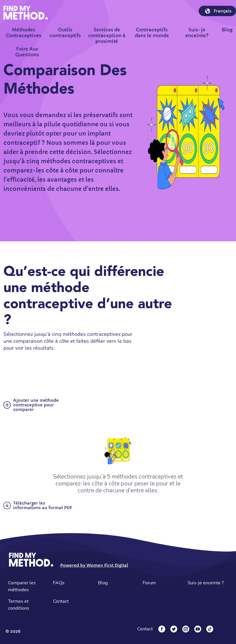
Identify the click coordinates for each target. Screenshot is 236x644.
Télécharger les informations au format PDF (38, 505)
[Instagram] (186, 629)
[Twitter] (174, 629)
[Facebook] (162, 629)
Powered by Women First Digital (94, 565)
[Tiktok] (210, 629)
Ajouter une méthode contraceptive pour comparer (31, 405)
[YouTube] (198, 629)
